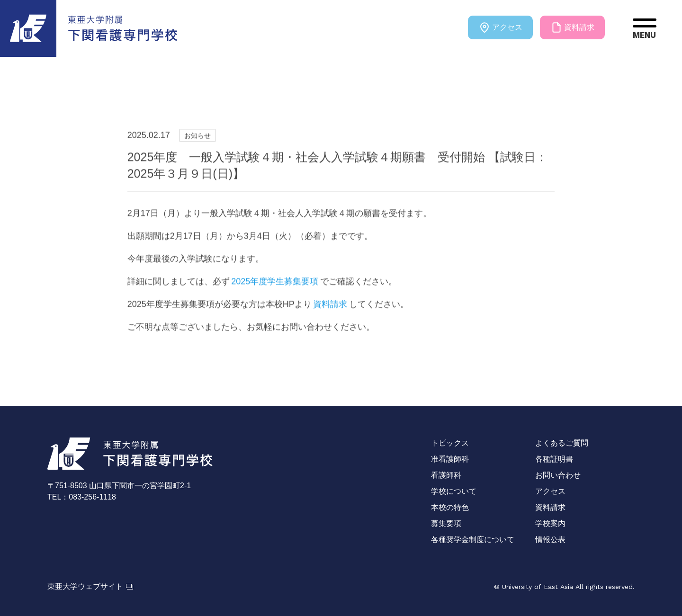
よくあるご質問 (562, 443)
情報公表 (550, 540)
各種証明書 (554, 459)
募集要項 (446, 523)
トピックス (450, 443)
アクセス (500, 27)
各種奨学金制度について (473, 540)
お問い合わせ (558, 475)
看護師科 (446, 475)
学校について (454, 491)
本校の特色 (450, 507)
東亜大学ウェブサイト (90, 586)
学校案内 (550, 523)
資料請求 (572, 27)
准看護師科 (450, 459)
